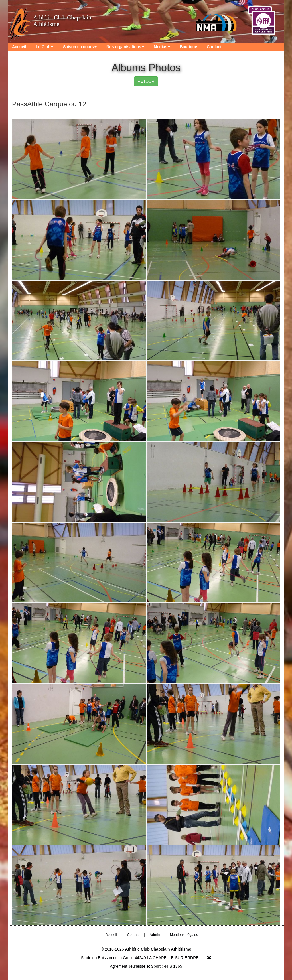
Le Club (45, 47)
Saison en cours (80, 47)
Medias (162, 47)
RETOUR (146, 81)
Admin (155, 935)
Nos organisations (125, 47)
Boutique (188, 47)
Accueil (19, 47)
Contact (214, 47)
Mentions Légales (184, 935)
